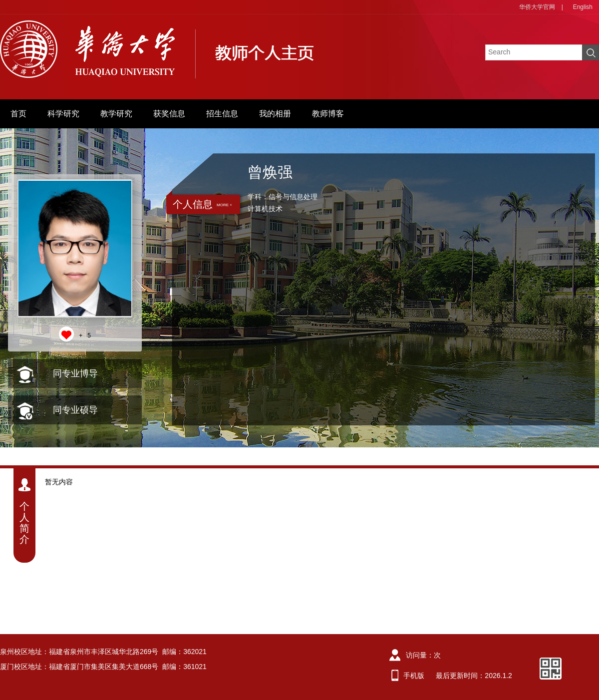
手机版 (414, 676)
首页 (18, 114)
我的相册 (275, 114)
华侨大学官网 (537, 7)
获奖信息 (169, 114)
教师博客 (328, 114)
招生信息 (222, 114)
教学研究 (116, 114)
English (583, 7)
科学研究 (63, 114)
